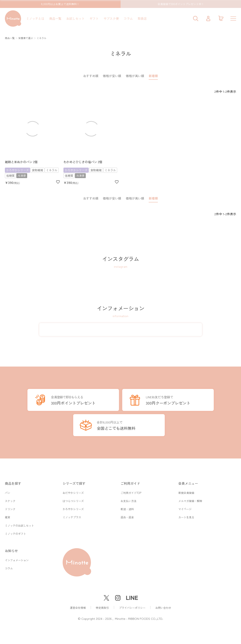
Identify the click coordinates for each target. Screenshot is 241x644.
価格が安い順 (112, 76)
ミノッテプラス (72, 516)
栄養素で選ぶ (26, 38)
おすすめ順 (91, 76)
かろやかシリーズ (73, 508)
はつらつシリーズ (73, 499)
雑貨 (8, 516)
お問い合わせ (163, 608)
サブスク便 (111, 18)
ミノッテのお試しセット (19, 525)
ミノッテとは (35, 18)
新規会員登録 (186, 491)
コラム (128, 18)
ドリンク (10, 508)
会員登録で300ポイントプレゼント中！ (181, 4)
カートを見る (186, 516)
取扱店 (142, 18)
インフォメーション (17, 560)
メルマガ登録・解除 (190, 499)
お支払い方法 (129, 499)
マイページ (185, 508)
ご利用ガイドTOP (131, 491)
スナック (10, 499)
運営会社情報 (78, 608)
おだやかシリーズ (73, 491)
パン (8, 491)
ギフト (94, 18)
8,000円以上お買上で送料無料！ (60, 4)
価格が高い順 (135, 76)
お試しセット (75, 18)
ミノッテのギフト (15, 533)
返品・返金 (127, 516)
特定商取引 (102, 608)
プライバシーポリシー (132, 608)
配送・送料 (127, 508)
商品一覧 (55, 18)
